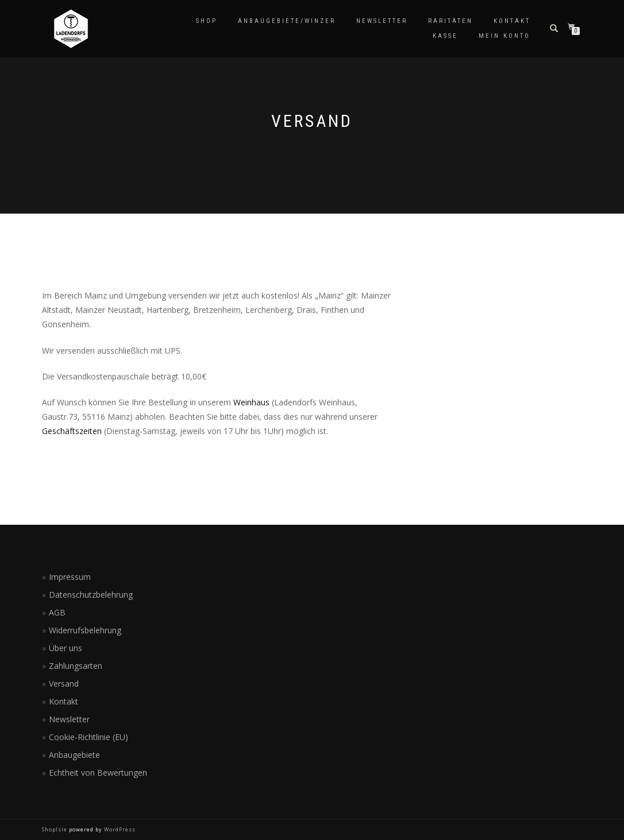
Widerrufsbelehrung (85, 630)
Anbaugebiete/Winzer (287, 21)
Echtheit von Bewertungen (98, 773)
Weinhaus (251, 402)
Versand (64, 684)
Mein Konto (504, 36)
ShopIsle (55, 829)
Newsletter (382, 21)
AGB (57, 612)
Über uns (66, 648)
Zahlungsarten (76, 666)
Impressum (70, 577)
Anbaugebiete (74, 755)
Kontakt (512, 21)
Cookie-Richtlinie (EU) (88, 737)
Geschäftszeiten (72, 431)
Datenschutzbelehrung (91, 595)
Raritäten (450, 21)
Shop (207, 21)
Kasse (445, 36)
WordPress (119, 829)
